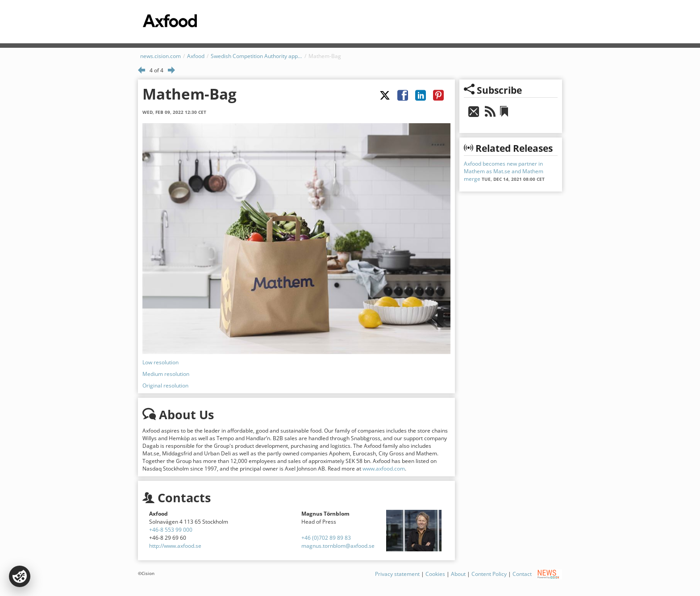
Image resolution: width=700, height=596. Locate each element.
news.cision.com (160, 56)
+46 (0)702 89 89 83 (326, 538)
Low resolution (160, 362)
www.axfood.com (384, 469)
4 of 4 (156, 70)
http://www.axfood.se (175, 546)
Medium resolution (166, 374)
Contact (522, 573)
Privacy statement (397, 573)
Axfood (196, 56)
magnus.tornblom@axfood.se (338, 546)
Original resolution (165, 386)
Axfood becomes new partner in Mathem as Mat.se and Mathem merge (504, 171)
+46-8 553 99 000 (171, 530)
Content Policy (489, 573)
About (458, 573)
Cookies (435, 573)
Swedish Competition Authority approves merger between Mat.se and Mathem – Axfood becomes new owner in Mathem (256, 56)
